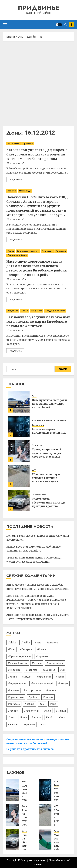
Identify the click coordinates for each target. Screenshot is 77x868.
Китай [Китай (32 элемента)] (49, 718)
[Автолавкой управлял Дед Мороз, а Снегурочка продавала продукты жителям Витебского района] (38, 144)
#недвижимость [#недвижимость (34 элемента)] (17, 683)
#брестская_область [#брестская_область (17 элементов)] (20, 656)
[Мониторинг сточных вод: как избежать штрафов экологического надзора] (45, 840)
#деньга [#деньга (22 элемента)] (37, 663)
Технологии (38, 425)
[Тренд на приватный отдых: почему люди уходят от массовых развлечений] (19, 451)
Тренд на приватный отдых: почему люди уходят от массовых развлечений (47, 455)
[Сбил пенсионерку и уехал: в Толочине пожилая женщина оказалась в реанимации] (19, 476)
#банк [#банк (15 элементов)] (12, 649)
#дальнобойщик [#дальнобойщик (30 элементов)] (18, 663)
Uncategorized (39, 495)
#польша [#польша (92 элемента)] (51, 690)
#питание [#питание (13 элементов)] (13, 690)
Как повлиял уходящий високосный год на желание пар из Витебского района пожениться (38, 321)
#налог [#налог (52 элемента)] (60, 677)
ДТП (34, 470)
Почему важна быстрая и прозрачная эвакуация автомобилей (49, 404)
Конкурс (12, 191)
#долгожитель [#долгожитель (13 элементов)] (55, 663)
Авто (34, 396)
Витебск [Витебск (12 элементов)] (36, 718)
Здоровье (37, 445)
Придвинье (39, 8)
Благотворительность (28, 251)
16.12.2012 (15, 164)
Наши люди (13, 144)
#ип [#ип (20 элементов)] (62, 670)
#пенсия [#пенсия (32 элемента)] (63, 683)
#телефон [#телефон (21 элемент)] (14, 711)
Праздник (28, 144)
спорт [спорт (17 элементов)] (43, 724)
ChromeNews (56, 860)
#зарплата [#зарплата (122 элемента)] (31, 670)
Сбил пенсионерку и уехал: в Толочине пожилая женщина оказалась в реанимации (49, 479)
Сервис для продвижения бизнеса (30, 749)
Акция (11, 251)
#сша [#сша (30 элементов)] (53, 704)
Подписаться (71, 25)
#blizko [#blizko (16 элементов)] (12, 643)
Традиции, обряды (17, 255)
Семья (25, 311)
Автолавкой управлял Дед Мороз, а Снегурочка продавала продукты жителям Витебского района (37, 154)
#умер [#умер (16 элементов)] (47, 711)
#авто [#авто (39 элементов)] (38, 643)
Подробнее (15, 180)
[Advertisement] (38, 83)
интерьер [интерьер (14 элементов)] (13, 724)
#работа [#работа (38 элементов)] (33, 697)
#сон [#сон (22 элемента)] (42, 704)
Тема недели (59, 421)
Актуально (13, 311)
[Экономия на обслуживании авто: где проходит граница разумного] (19, 501)
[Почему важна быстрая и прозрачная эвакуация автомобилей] (19, 402)
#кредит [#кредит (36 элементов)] (27, 677)
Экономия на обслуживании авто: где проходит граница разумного (49, 504)
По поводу (47, 251)
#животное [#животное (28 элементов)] (14, 670)
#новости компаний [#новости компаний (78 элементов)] (42, 683)
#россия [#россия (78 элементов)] (48, 697)
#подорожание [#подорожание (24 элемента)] (33, 690)
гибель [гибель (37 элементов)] (61, 718)
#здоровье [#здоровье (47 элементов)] (49, 670)
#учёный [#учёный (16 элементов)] (61, 711)
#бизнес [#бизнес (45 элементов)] (42, 649)
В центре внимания (42, 421)
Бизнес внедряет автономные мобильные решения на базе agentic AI (33, 549)
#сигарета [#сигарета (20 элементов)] (14, 704)
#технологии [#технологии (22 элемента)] (31, 711)
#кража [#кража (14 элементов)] (12, 677)
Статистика (37, 311)
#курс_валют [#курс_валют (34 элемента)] (44, 677)
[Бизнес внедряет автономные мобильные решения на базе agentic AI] (19, 426)
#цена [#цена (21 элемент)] (12, 718)
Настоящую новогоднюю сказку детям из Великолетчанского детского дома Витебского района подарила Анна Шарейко (37, 268)
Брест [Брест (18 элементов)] (24, 718)
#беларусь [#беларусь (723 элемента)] (26, 649)
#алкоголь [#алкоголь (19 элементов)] (52, 643)
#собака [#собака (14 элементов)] (30, 704)
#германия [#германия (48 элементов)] (42, 656)
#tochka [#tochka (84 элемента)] (25, 643)
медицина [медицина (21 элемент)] (29, 724)
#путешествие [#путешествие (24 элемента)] (16, 697)
